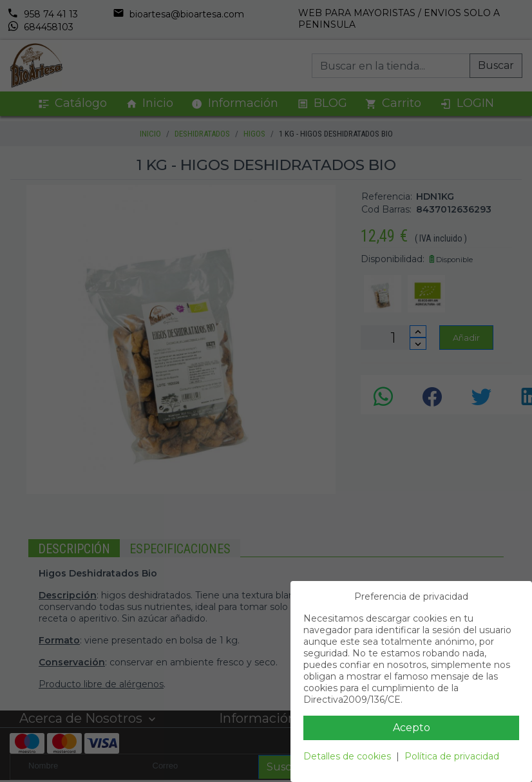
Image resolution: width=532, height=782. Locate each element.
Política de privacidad (452, 756)
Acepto (412, 728)
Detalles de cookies (347, 756)
